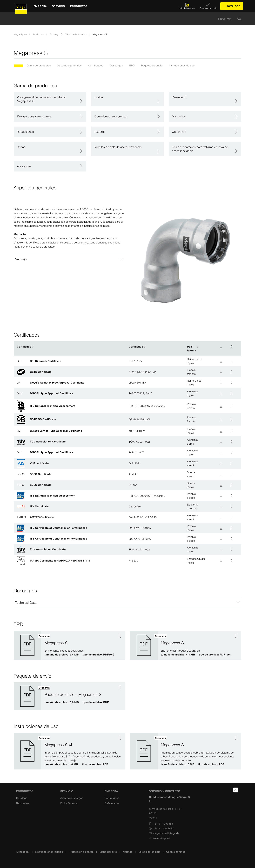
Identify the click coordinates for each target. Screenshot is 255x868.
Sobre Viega (112, 798)
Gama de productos (39, 65)
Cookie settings (176, 852)
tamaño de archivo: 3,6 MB (62, 702)
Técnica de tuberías (76, 34)
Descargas (116, 65)
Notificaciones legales (49, 852)
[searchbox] (125, 19)
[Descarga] (221, 347)
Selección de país (149, 852)
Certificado (24, 347)
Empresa (111, 791)
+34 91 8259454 (161, 824)
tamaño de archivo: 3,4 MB (62, 655)
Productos (38, 34)
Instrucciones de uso (182, 65)
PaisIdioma (191, 349)
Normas (128, 852)
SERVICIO (67, 791)
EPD (132, 65)
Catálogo (54, 34)
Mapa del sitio (108, 852)
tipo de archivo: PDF (96, 702)
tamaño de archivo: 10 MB (61, 764)
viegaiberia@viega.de (164, 833)
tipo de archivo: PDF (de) (215, 655)
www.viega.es (160, 838)
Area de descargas (72, 798)
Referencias (112, 803)
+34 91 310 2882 (161, 828)
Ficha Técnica (69, 803)
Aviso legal (23, 852)
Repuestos (23, 803)
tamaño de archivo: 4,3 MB (178, 655)
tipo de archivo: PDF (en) (98, 655)
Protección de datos (81, 852)
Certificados (96, 65)
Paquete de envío (152, 65)
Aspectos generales (70, 65)
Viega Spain (20, 34)
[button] (69, 259)
